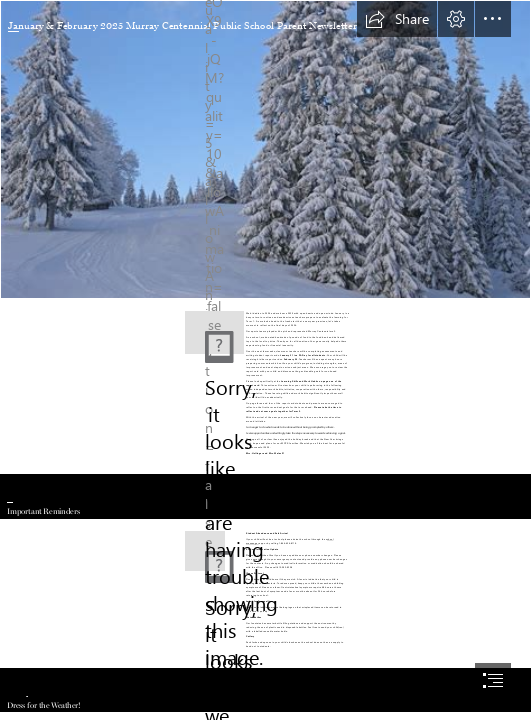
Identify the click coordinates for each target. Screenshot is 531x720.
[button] (397, 19)
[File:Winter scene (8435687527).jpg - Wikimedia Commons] (265, 149)
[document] (265, 360)
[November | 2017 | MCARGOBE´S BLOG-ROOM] (200, 547)
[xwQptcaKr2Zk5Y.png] (214, 332)
